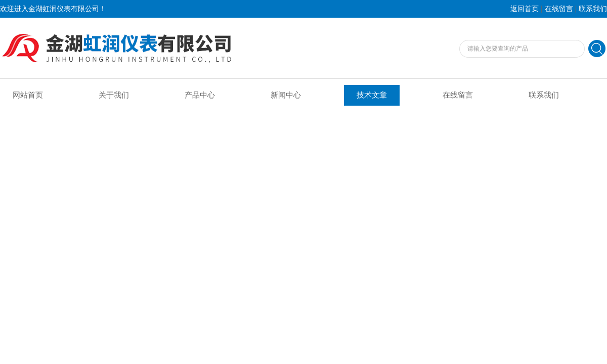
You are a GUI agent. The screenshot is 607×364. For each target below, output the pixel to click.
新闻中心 (286, 95)
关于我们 (114, 95)
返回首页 (525, 9)
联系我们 (593, 9)
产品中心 (200, 95)
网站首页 (28, 95)
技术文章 (372, 95)
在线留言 (559, 9)
